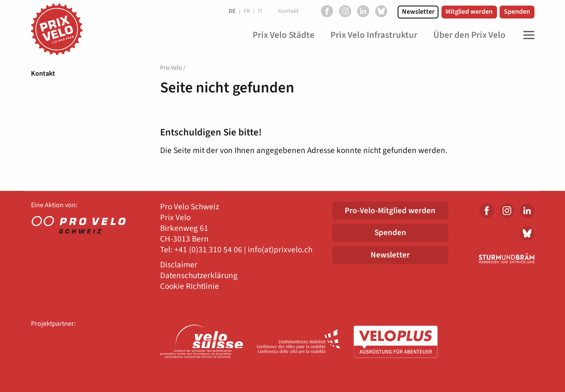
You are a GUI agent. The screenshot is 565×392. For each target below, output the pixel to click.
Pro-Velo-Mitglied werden (390, 211)
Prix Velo (171, 68)
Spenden (517, 12)
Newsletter (418, 12)
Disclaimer (179, 265)
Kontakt (43, 73)
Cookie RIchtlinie (190, 286)
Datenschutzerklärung (199, 276)
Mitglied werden (469, 12)
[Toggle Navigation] (527, 35)
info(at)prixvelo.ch (280, 250)
